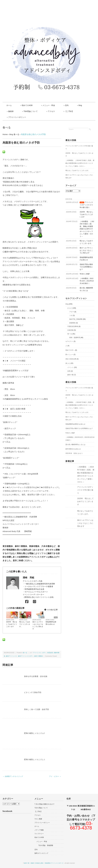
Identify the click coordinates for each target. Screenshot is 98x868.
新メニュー (69, 354)
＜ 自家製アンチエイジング (13, 776)
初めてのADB (39, 837)
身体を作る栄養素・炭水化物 (36, 676)
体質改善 (50, 653)
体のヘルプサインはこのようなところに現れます (38, 625)
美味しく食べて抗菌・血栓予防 (36, 709)
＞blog (79, 105)
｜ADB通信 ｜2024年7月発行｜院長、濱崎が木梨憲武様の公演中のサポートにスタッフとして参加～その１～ (80, 163)
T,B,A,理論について (41, 808)
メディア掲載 (39, 830)
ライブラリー (39, 834)
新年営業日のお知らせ (73, 449)
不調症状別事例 (73, 326)
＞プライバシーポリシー (16, 117)
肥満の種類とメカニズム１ (35, 759)
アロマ (72, 312)
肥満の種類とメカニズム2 (34, 733)
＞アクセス (50, 111)
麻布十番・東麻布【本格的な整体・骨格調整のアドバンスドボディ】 (44, 863)
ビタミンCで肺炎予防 (33, 692)
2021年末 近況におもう (74, 453)
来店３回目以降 (71, 359)
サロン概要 (38, 819)
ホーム (9, 105)
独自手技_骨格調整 (76, 319)
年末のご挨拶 (70, 433)
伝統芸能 (70, 330)
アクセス (38, 815)
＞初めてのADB (26, 105)
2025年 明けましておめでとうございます (12, 624)
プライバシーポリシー (42, 823)
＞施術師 (10, 111)
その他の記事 (51, 610)
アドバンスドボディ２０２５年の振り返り (79, 147)
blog (16, 617)
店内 (36, 850)
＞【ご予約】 (68, 111)
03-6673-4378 (81, 826)
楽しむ (68, 363)
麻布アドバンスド (12, 656)
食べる (7, 127)
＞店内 (66, 105)
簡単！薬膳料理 (75, 338)
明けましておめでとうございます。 (25, 624)
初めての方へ (70, 350)
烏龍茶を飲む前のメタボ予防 (33, 134)
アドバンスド (37, 653)
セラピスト (69, 341)
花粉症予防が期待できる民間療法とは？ (79, 428)
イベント (70, 367)
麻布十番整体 (39, 656)
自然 (69, 371)
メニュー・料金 (42, 841)
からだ (70, 308)
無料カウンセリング (41, 853)
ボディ (44, 653)
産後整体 (72, 323)
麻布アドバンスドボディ (26, 656)
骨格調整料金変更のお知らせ (51, 623)
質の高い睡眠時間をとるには (75, 445)
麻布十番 (70, 375)
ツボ (71, 315)
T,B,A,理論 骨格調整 (46, 845)
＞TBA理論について (30, 111)
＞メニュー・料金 (48, 105)
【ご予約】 (38, 812)
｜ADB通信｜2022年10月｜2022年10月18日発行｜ (80, 439)
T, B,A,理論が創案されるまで (44, 804)
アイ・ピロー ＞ (55, 776)
